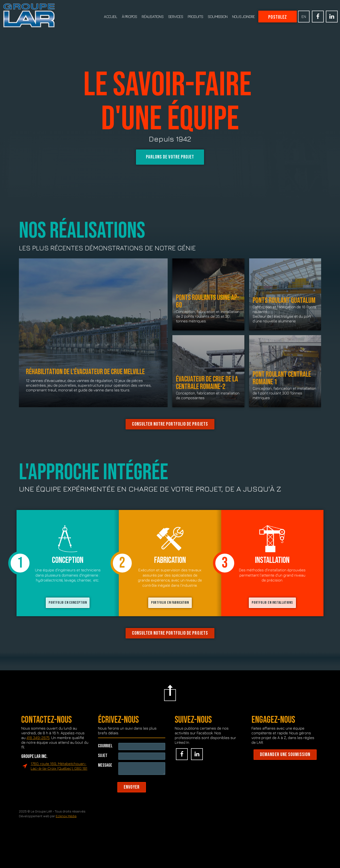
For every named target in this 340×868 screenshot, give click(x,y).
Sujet (103, 772)
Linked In (332, 17)
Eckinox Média (66, 834)
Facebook (318, 17)
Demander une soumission (285, 772)
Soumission (218, 17)
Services (176, 17)
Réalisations (152, 17)
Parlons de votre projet (170, 157)
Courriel (105, 763)
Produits (195, 17)
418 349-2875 (38, 755)
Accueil (110, 17)
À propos (130, 17)
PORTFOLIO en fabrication (170, 620)
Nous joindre (243, 17)
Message (105, 782)
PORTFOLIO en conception (68, 620)
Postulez (278, 17)
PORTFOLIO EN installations (272, 620)
